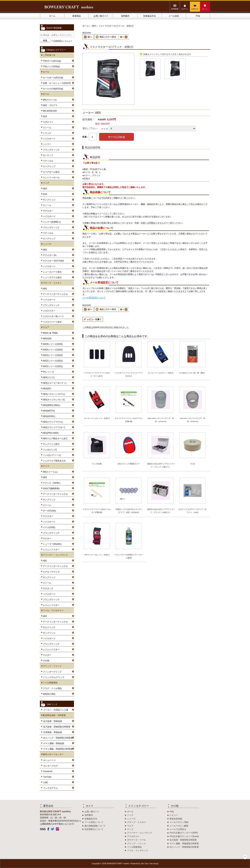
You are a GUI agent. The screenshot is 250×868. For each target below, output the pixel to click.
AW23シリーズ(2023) (52, 355)
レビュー (174, 815)
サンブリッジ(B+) (51, 444)
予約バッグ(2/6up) (51, 66)
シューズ (131, 819)
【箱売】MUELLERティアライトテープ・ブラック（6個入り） (161, 465)
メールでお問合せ (178, 829)
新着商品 (77, 16)
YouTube (47, 777)
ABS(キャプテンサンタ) (53, 400)
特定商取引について (94, 829)
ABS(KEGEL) (48, 416)
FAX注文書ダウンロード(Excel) (184, 836)
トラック (46, 133)
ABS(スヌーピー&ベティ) (54, 383)
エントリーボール (51, 178)
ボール (130, 812)
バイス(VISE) (48, 527)
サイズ (105, 129)
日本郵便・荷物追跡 (53, 732)
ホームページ (49, 760)
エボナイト (47, 122)
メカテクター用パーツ (53, 316)
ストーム (46, 128)
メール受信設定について (94, 298)
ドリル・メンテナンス (137, 850)
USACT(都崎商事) (51, 488)
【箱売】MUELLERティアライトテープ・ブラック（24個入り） (161, 511)
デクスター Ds (49, 255)
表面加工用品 (49, 694)
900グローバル (49, 100)
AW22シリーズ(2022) (52, 361)
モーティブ (47, 155)
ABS (44, 189)
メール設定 (174, 16)
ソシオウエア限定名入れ (54, 461)
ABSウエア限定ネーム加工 (55, 439)
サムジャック (49, 627)
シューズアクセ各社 (52, 277)
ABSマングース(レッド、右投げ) (97, 555)
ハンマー (46, 144)
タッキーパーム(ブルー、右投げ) (161, 373)
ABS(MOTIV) (48, 411)
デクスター (47, 211)
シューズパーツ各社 (52, 272)
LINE (46, 782)
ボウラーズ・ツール (136, 840)
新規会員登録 (176, 819)
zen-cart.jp (154, 863)
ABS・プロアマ (49, 105)
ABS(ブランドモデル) (52, 422)
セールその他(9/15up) (52, 89)
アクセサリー (133, 836)
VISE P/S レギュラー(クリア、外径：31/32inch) (193, 420)
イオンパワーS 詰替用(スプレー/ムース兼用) (129, 556)
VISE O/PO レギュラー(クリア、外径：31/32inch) (161, 420)
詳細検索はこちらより (63, 41)
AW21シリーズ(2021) (52, 366)
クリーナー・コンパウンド (140, 833)
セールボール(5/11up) (52, 78)
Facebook (48, 771)
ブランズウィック (51, 150)
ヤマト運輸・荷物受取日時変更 (58, 749)
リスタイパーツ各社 (52, 322)
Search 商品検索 (54, 28)
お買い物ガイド (101, 16)
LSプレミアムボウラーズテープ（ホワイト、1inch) (193, 511)
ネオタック (47, 588)
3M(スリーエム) (50, 472)
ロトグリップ (49, 166)
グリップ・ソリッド (136, 844)
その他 (45, 661)
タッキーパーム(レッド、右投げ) (97, 418)
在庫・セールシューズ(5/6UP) (56, 83)
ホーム (52, 16)
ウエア (130, 826)
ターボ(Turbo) (49, 511)
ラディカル (47, 161)
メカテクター (49, 311)
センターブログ (51, 766)
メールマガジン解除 (179, 826)
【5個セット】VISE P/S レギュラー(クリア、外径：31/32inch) (129, 511)
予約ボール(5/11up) (51, 61)
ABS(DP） (47, 389)
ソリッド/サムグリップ (53, 677)
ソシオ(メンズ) (49, 450)
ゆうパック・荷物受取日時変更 (58, 738)
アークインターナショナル (55, 294)
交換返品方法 (149, 16)
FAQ (198, 16)
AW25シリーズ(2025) (52, 344)
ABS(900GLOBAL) (51, 405)
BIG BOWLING (49, 111)
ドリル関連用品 (134, 847)
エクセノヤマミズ (51, 572)
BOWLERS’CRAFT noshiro (118, 863)
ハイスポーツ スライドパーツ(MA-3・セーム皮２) (97, 374)
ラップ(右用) (97, 464)
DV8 (44, 116)
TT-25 (192, 464)
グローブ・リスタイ (136, 822)
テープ (130, 829)
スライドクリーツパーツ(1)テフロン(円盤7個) (129, 420)
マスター (46, 538)
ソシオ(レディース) (51, 455)
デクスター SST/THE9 (53, 261)
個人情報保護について (95, 826)
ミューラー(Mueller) (52, 544)
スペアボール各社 (51, 172)
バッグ (130, 815)
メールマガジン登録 (179, 822)
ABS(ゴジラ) (48, 377)
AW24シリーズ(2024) (52, 350)
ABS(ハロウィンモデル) (53, 394)
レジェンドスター (51, 550)
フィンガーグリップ (52, 672)
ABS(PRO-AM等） (51, 433)
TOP (245, 857)
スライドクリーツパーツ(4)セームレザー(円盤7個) (97, 511)
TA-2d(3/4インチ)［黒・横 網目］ (192, 373)
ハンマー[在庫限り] (51, 222)
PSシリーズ (48, 372)
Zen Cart (144, 863)
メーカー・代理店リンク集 (56, 710)
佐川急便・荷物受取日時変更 (57, 727)
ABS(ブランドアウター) (53, 427)
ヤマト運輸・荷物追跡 (54, 743)
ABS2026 (47, 339)
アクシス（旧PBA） (52, 483)
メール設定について (94, 822)
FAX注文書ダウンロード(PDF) (184, 833)
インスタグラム (51, 788)
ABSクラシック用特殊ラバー (129, 464)
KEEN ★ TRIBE (50, 333)
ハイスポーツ (49, 139)
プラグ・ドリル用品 (52, 688)
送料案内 (125, 16)
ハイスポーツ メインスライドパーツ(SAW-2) (129, 374)
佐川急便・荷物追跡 (53, 721)
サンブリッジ (49, 200)
